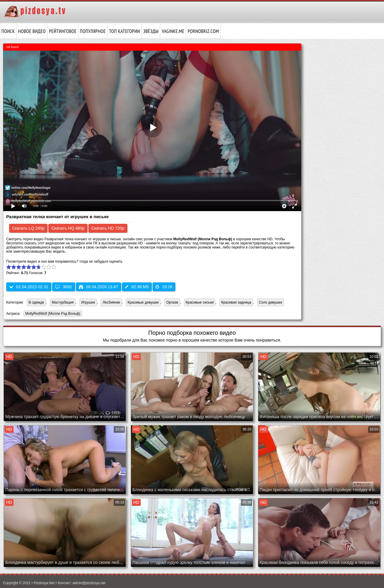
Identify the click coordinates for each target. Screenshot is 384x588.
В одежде (36, 302)
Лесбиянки (111, 302)
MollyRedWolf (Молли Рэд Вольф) (52, 314)
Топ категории (124, 31)
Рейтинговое (63, 31)
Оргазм (172, 302)
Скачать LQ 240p (28, 228)
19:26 (164, 287)
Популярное (93, 31)
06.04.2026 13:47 (99, 287)
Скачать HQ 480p (68, 228)
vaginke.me (173, 31)
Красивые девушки (143, 302)
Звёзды (151, 31)
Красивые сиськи (200, 302)
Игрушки (88, 302)
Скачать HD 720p (108, 228)
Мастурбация (63, 302)
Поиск (8, 31)
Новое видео (32, 31)
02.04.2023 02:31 (29, 287)
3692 (63, 287)
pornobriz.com (203, 31)
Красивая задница (236, 302)
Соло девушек (271, 302)
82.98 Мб (137, 287)
